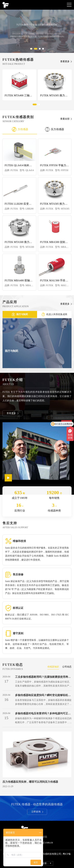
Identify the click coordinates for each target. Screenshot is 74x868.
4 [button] (44, 50)
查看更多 (65, 61)
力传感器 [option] (20, 131)
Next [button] (67, 131)
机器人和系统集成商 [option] (54, 315)
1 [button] (32, 50)
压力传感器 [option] (54, 131)
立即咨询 (37, 813)
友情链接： (43, 863)
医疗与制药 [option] (20, 315)
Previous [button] (7, 131)
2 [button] (37, 50)
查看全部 (65, 119)
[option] (37, 31)
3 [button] (41, 50)
